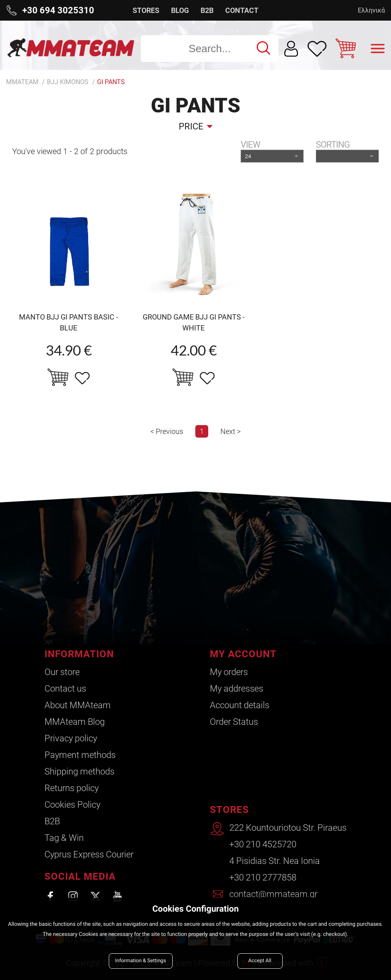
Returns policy (72, 788)
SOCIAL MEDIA (80, 876)
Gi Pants (111, 82)
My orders (229, 672)
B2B (207, 10)
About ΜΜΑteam (78, 705)
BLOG (180, 10)
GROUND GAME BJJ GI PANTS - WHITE (194, 322)
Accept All (260, 961)
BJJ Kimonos (68, 82)
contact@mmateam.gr (273, 894)
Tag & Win (64, 838)
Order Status (234, 722)
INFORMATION (79, 654)
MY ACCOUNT (243, 654)
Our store (62, 672)
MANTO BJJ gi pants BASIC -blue (69, 322)
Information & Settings (141, 961)
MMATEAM (22, 82)
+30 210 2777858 (263, 877)
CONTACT (242, 10)
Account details (240, 705)
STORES (146, 10)
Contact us (65, 689)
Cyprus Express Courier (89, 854)
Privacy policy (71, 738)
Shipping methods (79, 772)
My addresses (237, 689)
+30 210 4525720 (263, 844)
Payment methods (80, 755)
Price (191, 126)
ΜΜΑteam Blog (75, 722)
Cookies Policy (72, 805)
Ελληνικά (371, 10)
